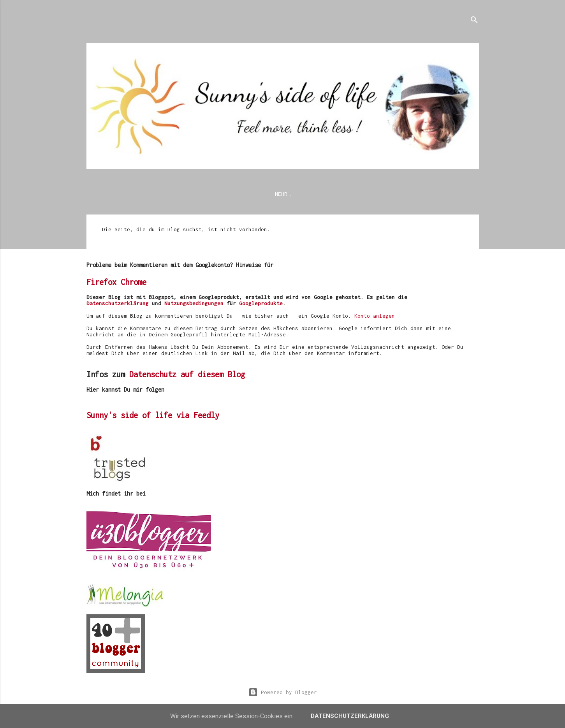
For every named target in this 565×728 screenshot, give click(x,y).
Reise (434, 194)
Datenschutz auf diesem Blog (187, 376)
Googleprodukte (261, 305)
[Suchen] (474, 21)
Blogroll (370, 194)
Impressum (213, 194)
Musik (465, 194)
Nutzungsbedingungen (194, 305)
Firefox (101, 284)
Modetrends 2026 (266, 194)
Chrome (134, 284)
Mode (404, 194)
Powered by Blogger (283, 692)
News (99, 194)
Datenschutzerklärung (152, 194)
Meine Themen (323, 194)
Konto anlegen (375, 317)
